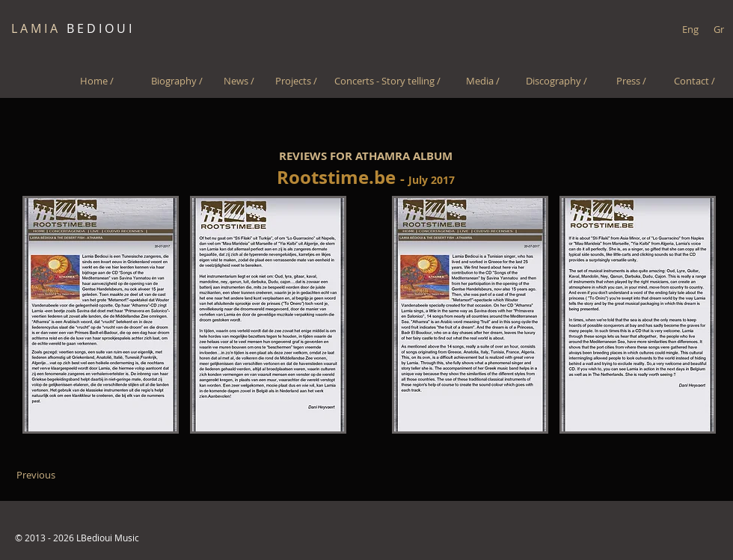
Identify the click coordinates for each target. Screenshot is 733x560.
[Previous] (36, 475)
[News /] (239, 81)
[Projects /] (296, 81)
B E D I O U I (71, 28)
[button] (101, 315)
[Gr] (718, 29)
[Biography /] (177, 81)
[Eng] (690, 29)
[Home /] (97, 81)
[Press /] (631, 81)
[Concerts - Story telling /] (387, 81)
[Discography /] (556, 81)
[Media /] (483, 81)
